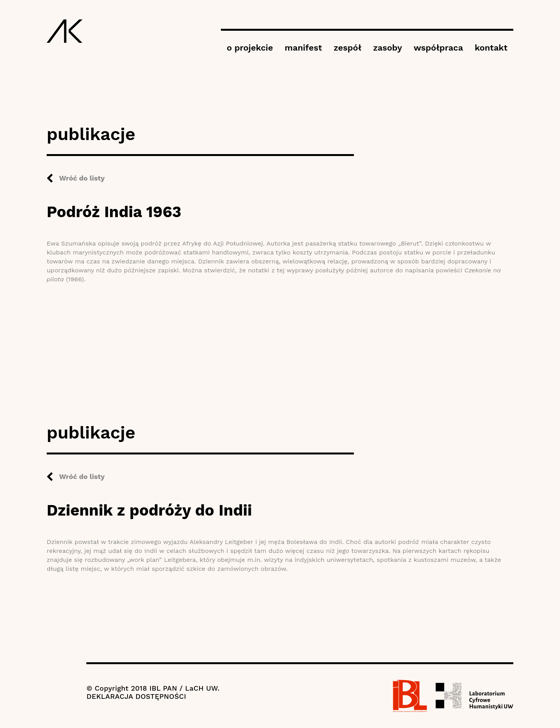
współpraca (438, 48)
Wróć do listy (82, 178)
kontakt (491, 48)
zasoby (387, 48)
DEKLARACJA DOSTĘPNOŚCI (136, 696)
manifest (303, 48)
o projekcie (250, 48)
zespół (347, 48)
